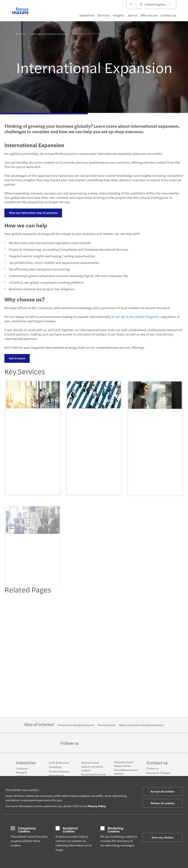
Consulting (55, 767)
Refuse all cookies (162, 803)
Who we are (149, 15)
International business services (49, 33)
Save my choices (163, 837)
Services (104, 15)
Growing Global (107, 725)
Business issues (90, 762)
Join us (132, 15)
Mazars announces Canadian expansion (141, 725)
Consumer (22, 768)
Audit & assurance (59, 762)
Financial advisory (59, 771)
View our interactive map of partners (33, 213)
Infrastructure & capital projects (76, 725)
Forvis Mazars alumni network (126, 772)
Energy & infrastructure (24, 774)
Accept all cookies (162, 791)
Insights (119, 15)
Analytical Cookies (70, 830)
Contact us (168, 15)
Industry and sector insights (92, 768)
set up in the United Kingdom (137, 317)
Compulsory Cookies (27, 830)
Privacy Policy (97, 806)
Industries (87, 15)
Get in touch (17, 358)
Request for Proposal (158, 773)
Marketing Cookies (115, 830)
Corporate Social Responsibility (124, 764)
